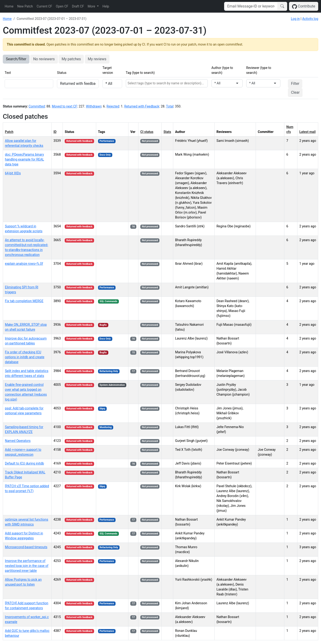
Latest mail (307, 132)
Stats (167, 132)
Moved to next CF (65, 106)
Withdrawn (94, 106)
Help (106, 6)
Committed (37, 106)
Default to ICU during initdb (24, 463)
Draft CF (78, 6)
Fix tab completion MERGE (24, 301)
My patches (71, 59)
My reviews (97, 59)
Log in (295, 19)
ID (55, 132)
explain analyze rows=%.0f (24, 264)
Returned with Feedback (142, 106)
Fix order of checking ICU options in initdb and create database (25, 357)
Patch (9, 132)
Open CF (62, 6)
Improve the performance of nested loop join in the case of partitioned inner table (27, 566)
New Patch (25, 6)
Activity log (310, 19)
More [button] (92, 6)
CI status (147, 132)
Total (170, 106)
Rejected (113, 106)
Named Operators (18, 441)
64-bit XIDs (13, 173)
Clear (295, 92)
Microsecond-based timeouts (26, 547)
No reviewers (44, 59)
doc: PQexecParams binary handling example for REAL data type (25, 159)
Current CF (44, 6)
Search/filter (16, 59)
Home (9, 6)
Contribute (304, 6)
